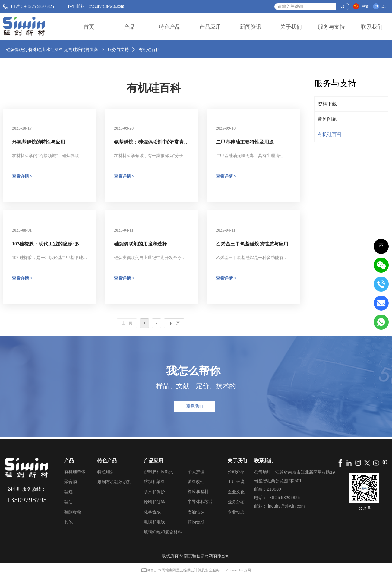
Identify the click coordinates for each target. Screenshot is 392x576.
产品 (129, 27)
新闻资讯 (251, 27)
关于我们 (291, 27)
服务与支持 (331, 27)
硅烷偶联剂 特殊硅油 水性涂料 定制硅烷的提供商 (52, 50)
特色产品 (170, 27)
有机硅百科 (149, 50)
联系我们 (372, 27)
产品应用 (210, 27)
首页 (89, 27)
